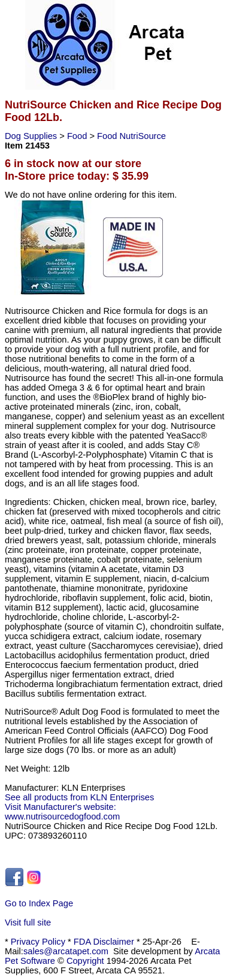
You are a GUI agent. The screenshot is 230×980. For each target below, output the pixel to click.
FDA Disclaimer (104, 942)
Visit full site (28, 922)
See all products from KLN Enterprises (79, 797)
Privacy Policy (38, 942)
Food (78, 136)
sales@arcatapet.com (66, 951)
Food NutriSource (131, 136)
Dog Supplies (32, 136)
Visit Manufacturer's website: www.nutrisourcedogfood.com (62, 812)
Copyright (85, 961)
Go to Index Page (39, 903)
